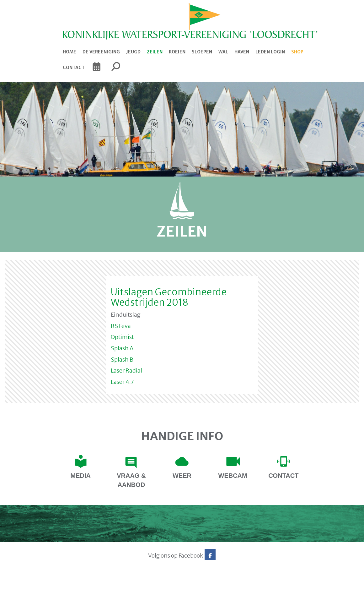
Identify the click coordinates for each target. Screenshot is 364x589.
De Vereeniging (101, 52)
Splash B (122, 360)
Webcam (233, 476)
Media (80, 476)
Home (70, 52)
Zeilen (155, 52)
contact (283, 476)
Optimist (122, 337)
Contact (74, 68)
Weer (182, 476)
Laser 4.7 (122, 382)
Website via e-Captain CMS (49, 582)
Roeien (177, 52)
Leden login (270, 52)
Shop (297, 52)
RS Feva (121, 326)
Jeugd (133, 52)
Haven (242, 52)
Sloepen (202, 52)
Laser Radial (126, 371)
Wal (223, 52)
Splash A (122, 348)
